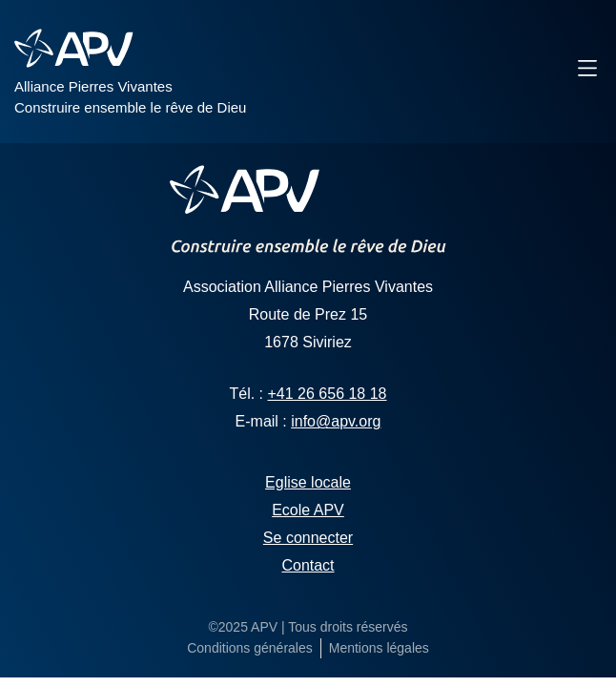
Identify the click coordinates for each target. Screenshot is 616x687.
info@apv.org (336, 421)
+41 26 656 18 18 (328, 394)
